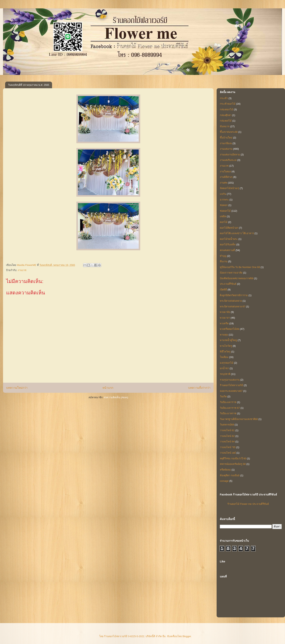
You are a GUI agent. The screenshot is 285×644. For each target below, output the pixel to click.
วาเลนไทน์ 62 (227, 436)
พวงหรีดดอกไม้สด (230, 329)
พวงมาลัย (225, 312)
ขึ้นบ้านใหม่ (226, 138)
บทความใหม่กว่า (17, 388)
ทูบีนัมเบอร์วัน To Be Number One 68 (240, 267)
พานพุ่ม (224, 335)
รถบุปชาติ (225, 374)
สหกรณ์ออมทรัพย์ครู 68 (233, 464)
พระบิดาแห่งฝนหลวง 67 (233, 306)
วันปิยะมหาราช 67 (230, 408)
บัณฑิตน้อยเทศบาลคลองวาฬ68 (237, 278)
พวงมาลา (225, 318)
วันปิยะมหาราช (228, 402)
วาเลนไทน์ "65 (228, 447)
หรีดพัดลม (225, 470)
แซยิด (223, 216)
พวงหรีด (224, 323)
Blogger (187, 636)
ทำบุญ (223, 256)
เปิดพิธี (223, 290)
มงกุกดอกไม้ (227, 363)
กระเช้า (224, 98)
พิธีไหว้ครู (225, 352)
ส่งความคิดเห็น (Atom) (116, 397)
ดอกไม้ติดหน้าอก (229, 228)
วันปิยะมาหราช (228, 413)
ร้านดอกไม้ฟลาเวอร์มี (231, 385)
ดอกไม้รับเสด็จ (228, 244)
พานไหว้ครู (226, 346)
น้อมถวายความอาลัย (231, 273)
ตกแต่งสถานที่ (227, 250)
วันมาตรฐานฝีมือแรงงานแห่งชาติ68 (239, 419)
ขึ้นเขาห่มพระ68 (229, 132)
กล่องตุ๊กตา (226, 115)
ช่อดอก (224, 205)
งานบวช (22, 270)
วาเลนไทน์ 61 (227, 430)
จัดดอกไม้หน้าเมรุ (229, 188)
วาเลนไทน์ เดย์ (228, 453)
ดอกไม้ (224, 222)
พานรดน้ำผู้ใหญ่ (228, 340)
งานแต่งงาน (226, 149)
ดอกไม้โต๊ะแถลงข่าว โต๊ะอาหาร (237, 233)
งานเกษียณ (226, 143)
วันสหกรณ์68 (227, 425)
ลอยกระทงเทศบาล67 (231, 391)
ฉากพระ (224, 200)
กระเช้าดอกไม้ (228, 104)
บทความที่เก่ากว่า (199, 388)
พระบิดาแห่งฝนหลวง (231, 301)
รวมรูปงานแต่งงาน (230, 380)
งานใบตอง (225, 171)
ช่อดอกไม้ (225, 211)
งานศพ (224, 183)
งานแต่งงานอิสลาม (230, 155)
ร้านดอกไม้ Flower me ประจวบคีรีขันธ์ (248, 504)
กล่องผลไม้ (226, 121)
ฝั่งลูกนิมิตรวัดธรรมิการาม (234, 295)
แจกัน (223, 194)
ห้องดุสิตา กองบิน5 (230, 475)
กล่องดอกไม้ (226, 109)
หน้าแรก (108, 388)
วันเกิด (223, 396)
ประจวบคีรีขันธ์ (228, 284)
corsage (224, 481)
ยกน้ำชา (224, 368)
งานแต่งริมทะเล (228, 160)
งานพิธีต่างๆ (226, 177)
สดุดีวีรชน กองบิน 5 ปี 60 (233, 458)
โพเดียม (224, 357)
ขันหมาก (225, 126)
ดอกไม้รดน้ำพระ (229, 239)
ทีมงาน (224, 261)
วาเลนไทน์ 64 (227, 442)
